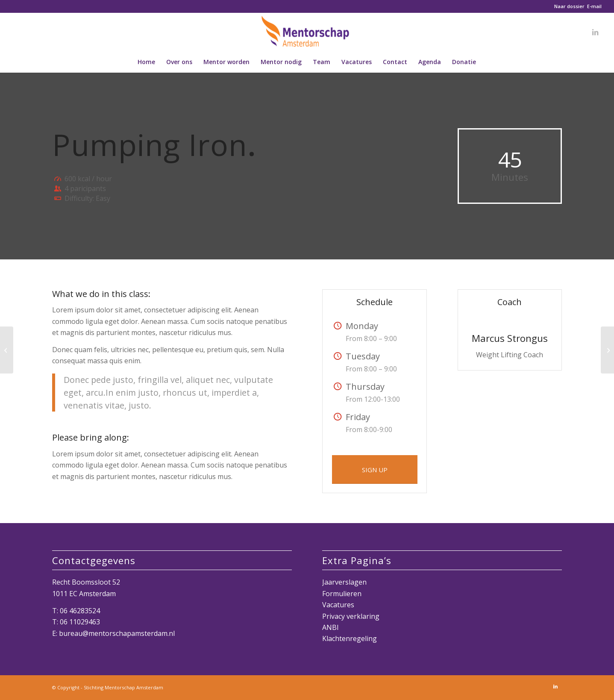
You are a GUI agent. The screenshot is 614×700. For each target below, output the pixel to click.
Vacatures (338, 605)
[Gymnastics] (607, 350)
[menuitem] (146, 62)
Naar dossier (569, 6)
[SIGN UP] (375, 469)
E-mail (594, 6)
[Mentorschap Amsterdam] (307, 32)
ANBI (331, 627)
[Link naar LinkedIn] (595, 32)
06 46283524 (80, 611)
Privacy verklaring (351, 616)
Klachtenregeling (350, 638)
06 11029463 (80, 622)
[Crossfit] (7, 350)
